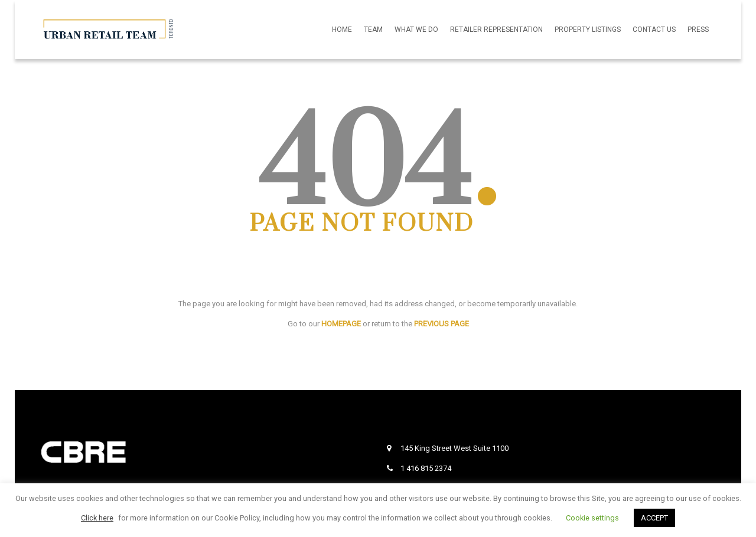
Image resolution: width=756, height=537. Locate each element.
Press (698, 30)
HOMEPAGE (341, 324)
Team (373, 30)
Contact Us (654, 30)
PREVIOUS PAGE (441, 324)
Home (342, 30)
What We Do (416, 30)
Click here (97, 518)
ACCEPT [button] (654, 518)
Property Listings (588, 30)
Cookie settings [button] (592, 518)
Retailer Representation (496, 30)
